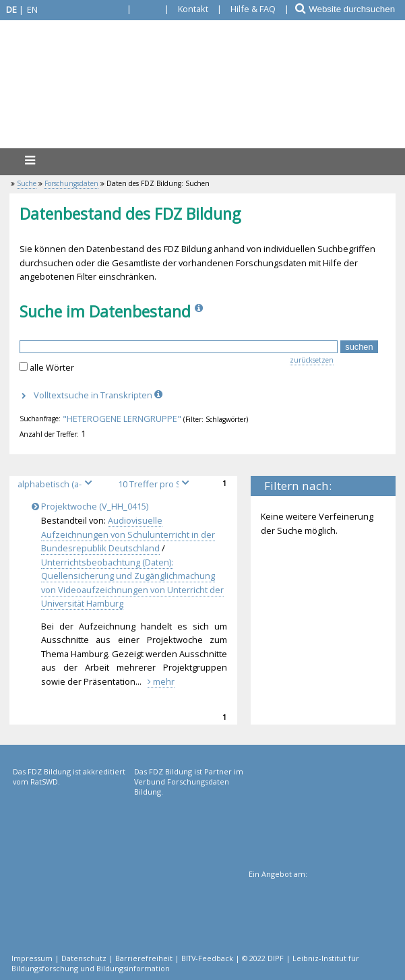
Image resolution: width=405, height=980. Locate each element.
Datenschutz (84, 958)
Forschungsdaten (71, 183)
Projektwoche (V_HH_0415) (92, 506)
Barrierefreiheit (144, 958)
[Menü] (30, 160)
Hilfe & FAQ (253, 9)
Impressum (32, 958)
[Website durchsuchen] (356, 9)
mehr (161, 681)
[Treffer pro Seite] (156, 484)
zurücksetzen (312, 360)
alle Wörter (52, 367)
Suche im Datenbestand (105, 311)
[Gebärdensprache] (110, 9)
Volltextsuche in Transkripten (99, 395)
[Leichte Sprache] (148, 9)
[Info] (200, 311)
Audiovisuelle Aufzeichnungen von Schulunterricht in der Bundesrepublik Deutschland (128, 534)
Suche (27, 183)
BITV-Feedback (207, 958)
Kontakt (193, 9)
